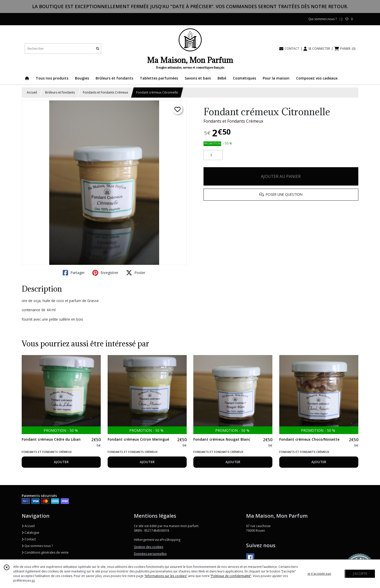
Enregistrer (105, 273)
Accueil (32, 92)
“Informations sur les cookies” (166, 576)
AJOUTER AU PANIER (281, 176)
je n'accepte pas (319, 574)
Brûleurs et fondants (60, 92)
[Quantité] (213, 155)
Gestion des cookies (149, 547)
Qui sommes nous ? (37, 546)
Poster (136, 273)
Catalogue (30, 533)
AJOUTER (61, 462)
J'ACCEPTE (360, 574)
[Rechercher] (98, 49)
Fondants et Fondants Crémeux (105, 92)
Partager (74, 273)
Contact (29, 539)
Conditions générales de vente (45, 552)
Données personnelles (150, 554)
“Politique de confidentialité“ (231, 576)
